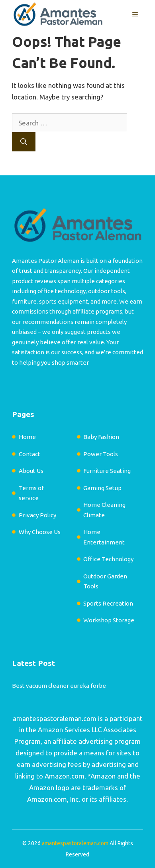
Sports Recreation (108, 603)
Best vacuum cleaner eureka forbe (59, 686)
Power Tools (101, 454)
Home (27, 437)
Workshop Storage (109, 620)
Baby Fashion (101, 437)
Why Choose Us (40, 532)
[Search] (24, 142)
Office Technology (108, 559)
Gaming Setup (102, 488)
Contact (29, 454)
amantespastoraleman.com (55, 718)
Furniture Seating (107, 471)
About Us (31, 471)
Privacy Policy (37, 515)
